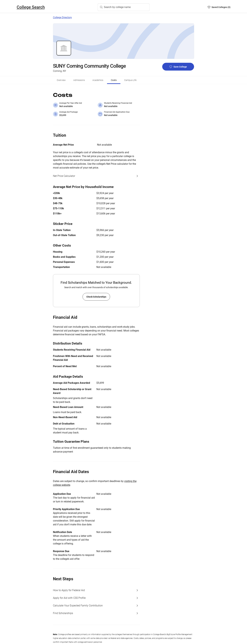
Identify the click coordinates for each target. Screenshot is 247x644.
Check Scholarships (96, 297)
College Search (31, 7)
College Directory (62, 17)
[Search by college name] (123, 7)
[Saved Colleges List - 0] (219, 7)
